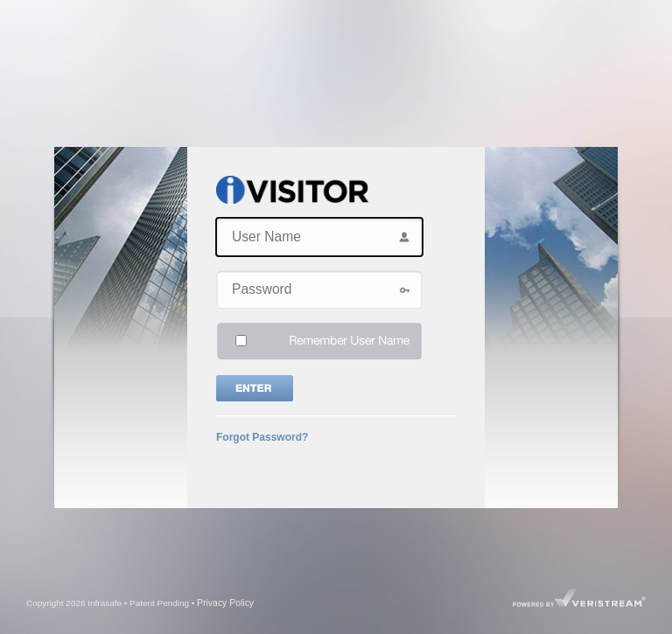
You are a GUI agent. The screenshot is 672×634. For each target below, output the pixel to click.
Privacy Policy (225, 603)
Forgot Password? (262, 437)
